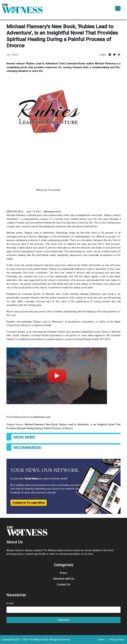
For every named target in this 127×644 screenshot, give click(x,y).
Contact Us (63, 584)
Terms (101, 640)
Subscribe (64, 620)
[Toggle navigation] (118, 8)
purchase (27, 322)
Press (64, 573)
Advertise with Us (64, 579)
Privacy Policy (117, 640)
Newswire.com (52, 212)
